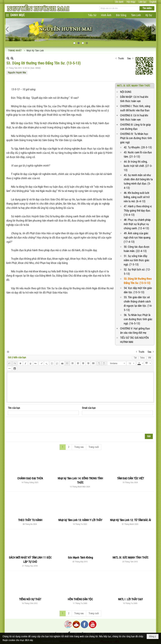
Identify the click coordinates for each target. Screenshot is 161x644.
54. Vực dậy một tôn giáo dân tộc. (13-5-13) (138, 290)
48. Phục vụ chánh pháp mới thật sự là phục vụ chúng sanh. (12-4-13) (137, 224)
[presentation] (32, 425)
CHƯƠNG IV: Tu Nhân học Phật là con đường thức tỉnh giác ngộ (136, 138)
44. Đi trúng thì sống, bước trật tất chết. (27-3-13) (138, 166)
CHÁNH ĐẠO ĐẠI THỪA (30, 478)
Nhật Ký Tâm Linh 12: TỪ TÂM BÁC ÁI (130, 520)
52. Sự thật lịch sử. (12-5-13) (137, 272)
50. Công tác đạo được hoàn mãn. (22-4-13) (137, 249)
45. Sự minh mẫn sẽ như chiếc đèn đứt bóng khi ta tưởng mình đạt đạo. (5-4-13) (138, 181)
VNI (150, 358)
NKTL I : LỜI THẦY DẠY (130, 599)
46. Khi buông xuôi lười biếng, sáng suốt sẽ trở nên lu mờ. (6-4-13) (137, 197)
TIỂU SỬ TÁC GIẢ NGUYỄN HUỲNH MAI (134, 340)
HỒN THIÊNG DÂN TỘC (80, 599)
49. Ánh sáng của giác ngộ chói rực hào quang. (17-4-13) (137, 237)
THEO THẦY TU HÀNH (30, 520)
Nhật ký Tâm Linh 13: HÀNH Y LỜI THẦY (80, 520)
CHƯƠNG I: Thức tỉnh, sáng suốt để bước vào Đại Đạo (135, 108)
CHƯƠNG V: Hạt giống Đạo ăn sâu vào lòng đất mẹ (135, 331)
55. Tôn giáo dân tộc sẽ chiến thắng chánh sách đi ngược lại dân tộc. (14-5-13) (138, 304)
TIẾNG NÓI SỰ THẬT (30, 599)
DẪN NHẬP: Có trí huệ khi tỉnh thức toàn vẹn (134, 99)
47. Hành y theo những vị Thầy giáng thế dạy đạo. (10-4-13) (138, 211)
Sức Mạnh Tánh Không (80, 558)
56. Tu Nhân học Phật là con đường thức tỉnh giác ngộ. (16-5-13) (138, 319)
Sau (129, 58)
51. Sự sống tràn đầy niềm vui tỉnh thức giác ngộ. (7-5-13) (137, 260)
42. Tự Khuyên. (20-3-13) (138, 147)
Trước (121, 58)
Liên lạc (142, 2)
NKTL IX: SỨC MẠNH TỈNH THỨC (133, 86)
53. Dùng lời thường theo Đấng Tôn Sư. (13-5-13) (138, 281)
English (153, 2)
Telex (142, 358)
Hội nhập (131, 2)
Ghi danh (119, 2)
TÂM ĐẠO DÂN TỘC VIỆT (130, 478)
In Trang (8, 352)
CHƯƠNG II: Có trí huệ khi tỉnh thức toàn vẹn (134, 117)
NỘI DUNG (126, 92)
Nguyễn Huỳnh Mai (17, 73)
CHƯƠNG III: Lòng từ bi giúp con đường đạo (135, 127)
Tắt (135, 358)
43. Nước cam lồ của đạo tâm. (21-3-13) (138, 154)
